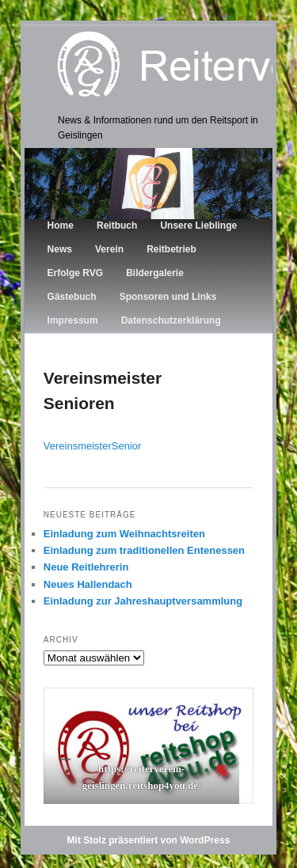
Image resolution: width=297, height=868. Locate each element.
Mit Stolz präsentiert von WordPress (149, 840)
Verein (109, 249)
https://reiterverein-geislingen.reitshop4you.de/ (141, 777)
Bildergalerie (155, 273)
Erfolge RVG (75, 273)
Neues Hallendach (88, 584)
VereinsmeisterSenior (93, 446)
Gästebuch (72, 297)
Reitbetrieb (171, 249)
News (60, 249)
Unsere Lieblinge (198, 226)
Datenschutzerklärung (171, 320)
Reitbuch (117, 226)
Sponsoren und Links (168, 297)
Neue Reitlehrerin (86, 567)
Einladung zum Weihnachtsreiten (124, 534)
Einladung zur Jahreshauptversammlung (143, 601)
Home (61, 226)
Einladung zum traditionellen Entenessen (144, 550)
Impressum (73, 320)
